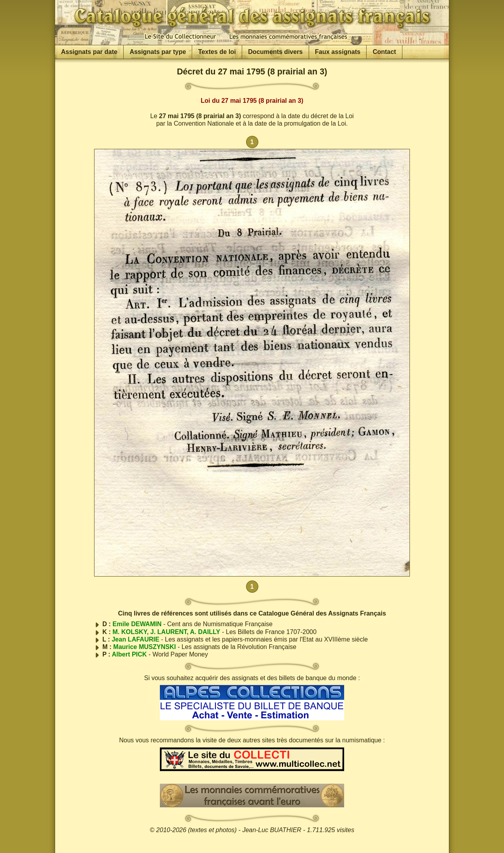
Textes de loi (217, 52)
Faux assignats (338, 52)
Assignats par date (89, 52)
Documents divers (275, 52)
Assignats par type (158, 52)
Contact (384, 52)
